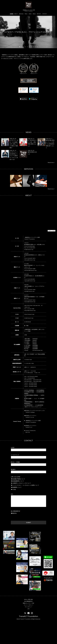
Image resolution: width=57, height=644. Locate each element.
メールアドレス (15, 455)
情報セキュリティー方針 (29, 603)
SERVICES (21, 14)
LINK (29, 609)
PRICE (26, 14)
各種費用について (28, 487)
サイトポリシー (29, 607)
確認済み (14, 513)
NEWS (30, 14)
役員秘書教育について (28, 481)
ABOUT (16, 14)
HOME (12, 14)
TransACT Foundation (29, 616)
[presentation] (21, 517)
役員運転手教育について (28, 479)
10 (37, 47)
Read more (51, 163)
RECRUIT (39, 14)
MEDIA (34, 14)
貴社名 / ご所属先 (15, 462)
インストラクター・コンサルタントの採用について (29, 485)
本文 (12, 494)
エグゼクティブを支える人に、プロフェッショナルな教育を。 (29, 30)
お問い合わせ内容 (16, 477)
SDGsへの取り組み (29, 599)
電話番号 (13, 470)
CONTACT (45, 14)
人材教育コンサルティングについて (28, 483)
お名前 (13, 447)
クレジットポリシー (29, 605)
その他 (28, 490)
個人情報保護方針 (16, 511)
